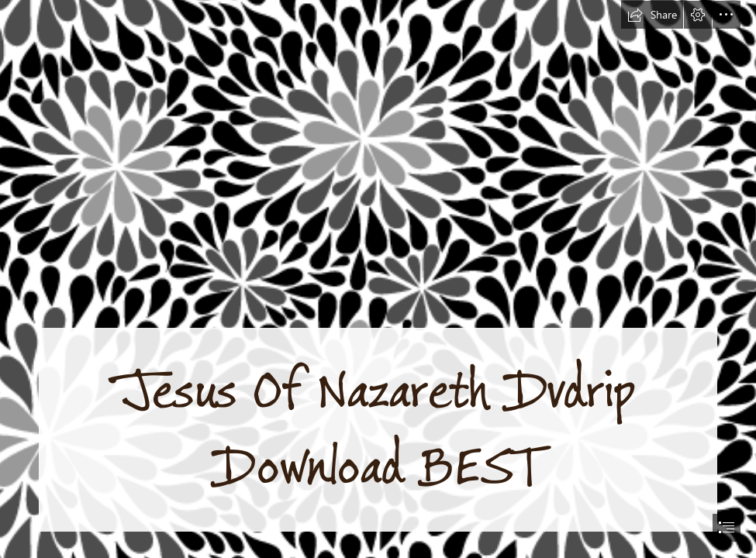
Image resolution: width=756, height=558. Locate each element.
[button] (652, 15)
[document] (378, 279)
